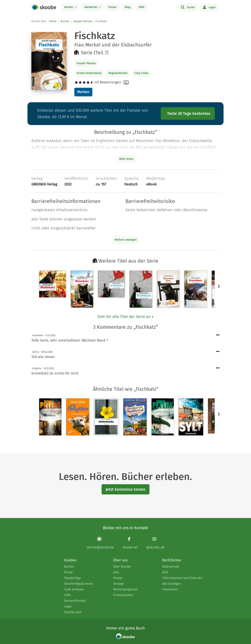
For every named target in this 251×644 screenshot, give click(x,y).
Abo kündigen (172, 584)
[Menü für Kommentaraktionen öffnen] (218, 335)
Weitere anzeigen (126, 240)
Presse (118, 578)
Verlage (119, 584)
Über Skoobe (122, 567)
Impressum (170, 589)
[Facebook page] (130, 543)
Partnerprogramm (125, 589)
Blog (128, 7)
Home (53, 21)
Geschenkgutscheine (78, 584)
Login (209, 7)
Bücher (69, 7)
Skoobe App (72, 578)
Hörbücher (91, 7)
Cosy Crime (141, 73)
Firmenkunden (123, 595)
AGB (165, 572)
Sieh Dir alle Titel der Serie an (125, 317)
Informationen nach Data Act (182, 578)
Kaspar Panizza (83, 21)
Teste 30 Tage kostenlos (189, 113)
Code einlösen (74, 589)
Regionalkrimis (118, 73)
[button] (219, 286)
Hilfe (142, 7)
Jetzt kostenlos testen (125, 489)
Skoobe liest (73, 612)
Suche (188, 7)
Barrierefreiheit (75, 601)
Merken (83, 92)
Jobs (116, 572)
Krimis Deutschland (89, 73)
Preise (112, 7)
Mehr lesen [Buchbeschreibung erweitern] (126, 159)
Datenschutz (171, 567)
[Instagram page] (155, 543)
